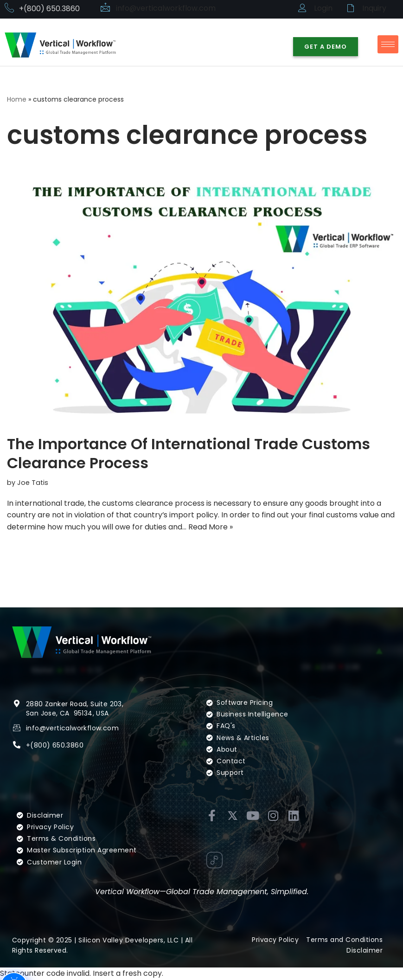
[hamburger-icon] (388, 44)
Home (17, 99)
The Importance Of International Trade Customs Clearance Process (189, 454)
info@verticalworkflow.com (166, 8)
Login (323, 8)
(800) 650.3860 (57, 758)
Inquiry (374, 8)
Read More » (211, 527)
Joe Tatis (33, 483)
